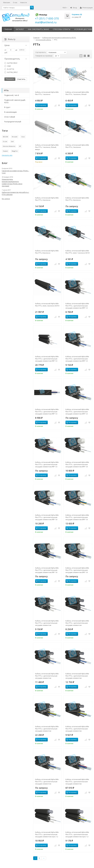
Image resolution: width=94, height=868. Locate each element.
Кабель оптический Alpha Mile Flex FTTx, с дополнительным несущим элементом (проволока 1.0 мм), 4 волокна (47, 729)
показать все (7, 155)
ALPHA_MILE (11, 72)
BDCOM (5, 137)
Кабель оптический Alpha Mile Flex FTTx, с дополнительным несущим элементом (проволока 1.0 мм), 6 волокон (47, 782)
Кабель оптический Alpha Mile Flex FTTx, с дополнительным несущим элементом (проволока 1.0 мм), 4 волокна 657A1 (77, 729)
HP (20, 146)
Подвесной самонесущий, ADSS (15, 101)
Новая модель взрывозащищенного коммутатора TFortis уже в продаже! (12, 183)
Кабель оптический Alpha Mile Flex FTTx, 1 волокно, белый (77, 93)
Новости (23, 2)
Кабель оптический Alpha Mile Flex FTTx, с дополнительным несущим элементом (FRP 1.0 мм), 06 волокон (77, 412)
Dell (12, 141)
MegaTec (15, 151)
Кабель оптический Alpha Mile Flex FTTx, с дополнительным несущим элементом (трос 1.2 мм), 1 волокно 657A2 (47, 834)
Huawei (5, 151)
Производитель (16, 59)
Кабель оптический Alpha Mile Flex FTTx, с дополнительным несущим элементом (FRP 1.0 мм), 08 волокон (47, 464)
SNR (8, 66)
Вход (74, 8)
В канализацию (10, 112)
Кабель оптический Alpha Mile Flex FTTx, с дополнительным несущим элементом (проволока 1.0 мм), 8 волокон (77, 782)
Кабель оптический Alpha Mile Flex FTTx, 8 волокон (47, 252)
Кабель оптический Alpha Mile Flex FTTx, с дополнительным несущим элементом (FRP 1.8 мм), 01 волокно (77, 464)
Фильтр (10, 39)
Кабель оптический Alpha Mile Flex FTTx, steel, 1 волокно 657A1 (78, 252)
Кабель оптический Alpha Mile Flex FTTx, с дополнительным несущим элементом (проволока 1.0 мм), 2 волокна (47, 676)
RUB (65, 8)
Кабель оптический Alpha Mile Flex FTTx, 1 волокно (47, 93)
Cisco (23, 137)
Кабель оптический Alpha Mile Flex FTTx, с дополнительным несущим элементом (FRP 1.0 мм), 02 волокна (77, 359)
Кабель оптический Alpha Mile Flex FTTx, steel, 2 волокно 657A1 (47, 305)
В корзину (41, 105)
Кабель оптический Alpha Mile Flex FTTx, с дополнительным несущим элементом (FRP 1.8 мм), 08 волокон (77, 570)
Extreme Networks (9, 146)
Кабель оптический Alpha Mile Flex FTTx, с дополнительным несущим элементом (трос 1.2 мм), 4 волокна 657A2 (77, 834)
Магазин (7, 2)
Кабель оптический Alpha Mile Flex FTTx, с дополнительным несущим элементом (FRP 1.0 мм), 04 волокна (47, 412)
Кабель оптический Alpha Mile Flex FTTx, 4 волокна (47, 199)
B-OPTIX (9, 69)
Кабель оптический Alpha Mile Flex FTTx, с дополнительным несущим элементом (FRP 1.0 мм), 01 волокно (77, 306)
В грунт (7, 107)
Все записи (6, 199)
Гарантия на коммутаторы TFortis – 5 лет (15, 172)
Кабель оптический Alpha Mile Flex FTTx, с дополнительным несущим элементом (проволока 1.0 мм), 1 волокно (47, 623)
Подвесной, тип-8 (12, 95)
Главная (8, 29)
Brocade (15, 137)
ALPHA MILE (11, 63)
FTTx (6, 90)
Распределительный (13, 122)
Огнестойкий (10, 117)
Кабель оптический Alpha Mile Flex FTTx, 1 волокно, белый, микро (47, 147)
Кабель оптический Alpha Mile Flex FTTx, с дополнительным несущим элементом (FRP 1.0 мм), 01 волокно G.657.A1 (47, 359)
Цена (16, 45)
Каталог (20, 29)
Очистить (21, 79)
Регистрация (86, 8)
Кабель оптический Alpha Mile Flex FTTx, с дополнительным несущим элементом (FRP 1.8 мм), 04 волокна (77, 517)
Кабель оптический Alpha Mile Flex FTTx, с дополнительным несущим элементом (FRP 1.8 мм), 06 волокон (47, 570)
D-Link (5, 141)
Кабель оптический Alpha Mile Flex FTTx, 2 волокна (77, 146)
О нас (15, 2)
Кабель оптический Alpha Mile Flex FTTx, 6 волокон (77, 199)
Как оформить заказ (38, 29)
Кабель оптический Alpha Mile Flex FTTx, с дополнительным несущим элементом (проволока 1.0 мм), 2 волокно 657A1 (77, 676)
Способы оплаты (62, 29)
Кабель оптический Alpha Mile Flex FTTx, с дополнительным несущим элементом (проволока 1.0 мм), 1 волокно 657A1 (77, 623)
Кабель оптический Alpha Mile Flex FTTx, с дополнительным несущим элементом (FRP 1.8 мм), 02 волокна (47, 517)
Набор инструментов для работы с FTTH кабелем (15, 193)
